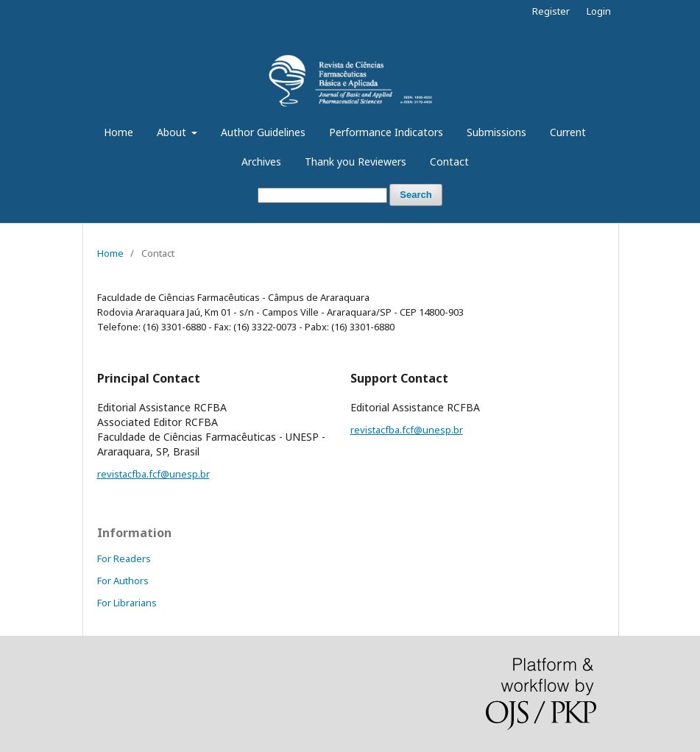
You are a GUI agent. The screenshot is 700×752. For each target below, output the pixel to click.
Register (551, 11)
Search (416, 195)
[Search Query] (322, 195)
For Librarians (127, 603)
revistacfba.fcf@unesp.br (153, 474)
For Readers (124, 558)
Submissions (496, 132)
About (173, 132)
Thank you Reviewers (356, 162)
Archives (261, 162)
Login (599, 11)
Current (568, 132)
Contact (449, 162)
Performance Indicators (386, 132)
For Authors (123, 581)
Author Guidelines (263, 132)
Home (119, 132)
